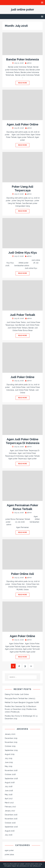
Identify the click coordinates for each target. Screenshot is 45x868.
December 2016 (11, 815)
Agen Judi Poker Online (23, 124)
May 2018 (9, 795)
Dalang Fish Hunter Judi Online (17, 694)
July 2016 (9, 835)
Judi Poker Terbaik (23, 315)
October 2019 (10, 746)
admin (29, 63)
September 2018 (11, 779)
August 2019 (10, 754)
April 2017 (9, 799)
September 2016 (11, 827)
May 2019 (9, 766)
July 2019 (9, 758)
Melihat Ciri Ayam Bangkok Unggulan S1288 (22, 702)
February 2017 (10, 807)
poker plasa (9, 854)
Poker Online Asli (22, 574)
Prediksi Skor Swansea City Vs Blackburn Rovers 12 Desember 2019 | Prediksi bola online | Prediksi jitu (21, 709)
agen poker (9, 850)
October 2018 (10, 774)
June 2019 (9, 762)
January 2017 (10, 811)
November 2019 (11, 742)
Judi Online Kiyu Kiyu (23, 253)
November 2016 (11, 819)
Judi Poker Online (22, 377)
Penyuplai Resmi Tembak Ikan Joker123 (20, 698)
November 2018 (11, 770)
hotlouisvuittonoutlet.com (11, 864)
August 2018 (10, 783)
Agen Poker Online (22, 636)
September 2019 (11, 750)
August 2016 (10, 831)
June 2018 (9, 791)
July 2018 (9, 786)
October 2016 (10, 823)
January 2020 (10, 734)
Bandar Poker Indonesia (22, 59)
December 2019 (11, 738)
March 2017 (9, 803)
